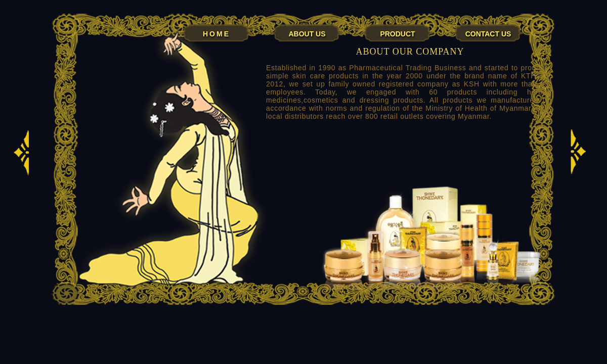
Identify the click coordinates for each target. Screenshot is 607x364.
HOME (216, 34)
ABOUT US (307, 34)
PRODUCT (397, 34)
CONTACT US (488, 34)
